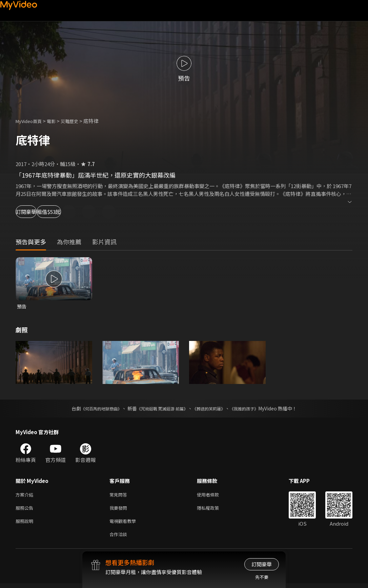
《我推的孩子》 (254, 409)
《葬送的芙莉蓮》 (214, 409)
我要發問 (120, 510)
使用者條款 (214, 496)
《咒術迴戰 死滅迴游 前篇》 (161, 409)
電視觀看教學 (125, 524)
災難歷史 (77, 121)
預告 (22, 307)
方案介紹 (26, 496)
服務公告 (26, 510)
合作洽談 (120, 538)
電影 (57, 121)
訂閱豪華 (34, 212)
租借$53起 (79, 212)
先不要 (262, 577)
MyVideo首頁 (31, 121)
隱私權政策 (214, 510)
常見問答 (120, 496)
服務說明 (26, 524)
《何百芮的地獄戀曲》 (92, 409)
